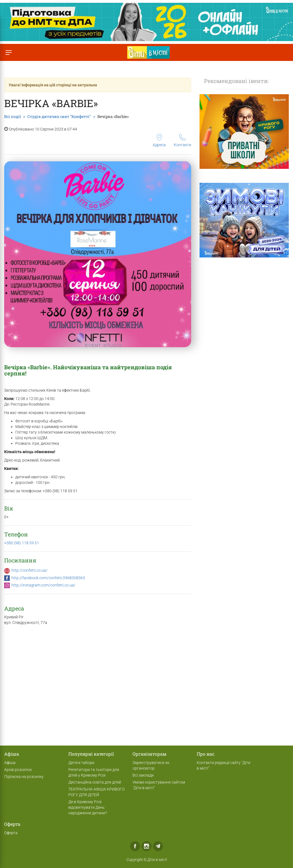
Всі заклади (143, 775)
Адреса (159, 140)
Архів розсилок (18, 770)
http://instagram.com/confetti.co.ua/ (44, 585)
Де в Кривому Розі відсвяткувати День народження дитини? (88, 807)
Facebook (135, 846)
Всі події (13, 116)
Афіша (10, 763)
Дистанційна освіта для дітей (95, 782)
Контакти (182, 140)
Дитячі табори (81, 763)
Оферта (11, 833)
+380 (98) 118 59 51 (22, 543)
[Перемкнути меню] (9, 52)
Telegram (158, 846)
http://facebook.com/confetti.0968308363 (48, 578)
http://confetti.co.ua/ (30, 570)
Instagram (146, 846)
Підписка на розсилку (24, 777)
